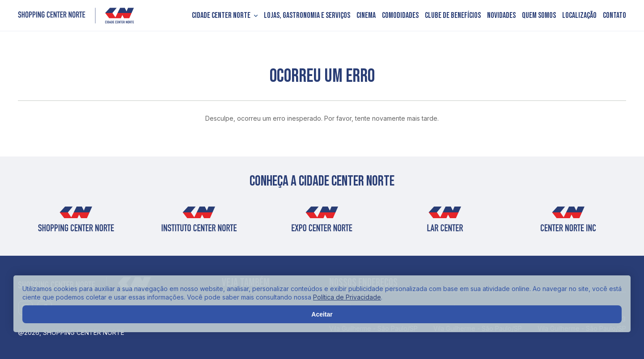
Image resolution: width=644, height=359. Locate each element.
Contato (614, 16)
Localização (579, 16)
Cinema (366, 16)
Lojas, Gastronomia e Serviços (307, 16)
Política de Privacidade (347, 297)
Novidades (501, 16)
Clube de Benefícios (453, 16)
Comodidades (400, 16)
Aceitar (322, 314)
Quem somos (539, 16)
